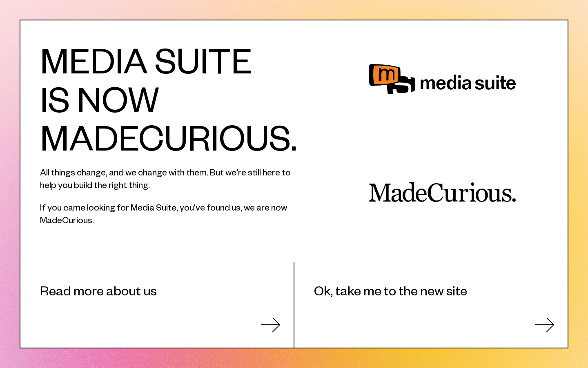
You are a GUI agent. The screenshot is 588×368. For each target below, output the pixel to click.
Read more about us (98, 290)
